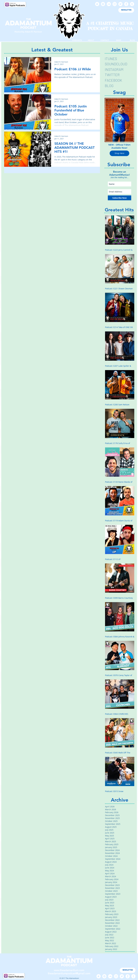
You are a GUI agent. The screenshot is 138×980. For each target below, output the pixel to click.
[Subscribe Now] (120, 198)
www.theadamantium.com (69, 970)
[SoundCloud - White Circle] (109, 4)
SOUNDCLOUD (116, 64)
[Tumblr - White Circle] (132, 4)
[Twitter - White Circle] (120, 4)
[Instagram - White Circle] (115, 4)
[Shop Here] (119, 153)
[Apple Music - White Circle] (97, 4)
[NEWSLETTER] (126, 10)
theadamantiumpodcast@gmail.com (69, 973)
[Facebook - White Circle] (126, 4)
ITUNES (111, 59)
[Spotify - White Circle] (103, 4)
